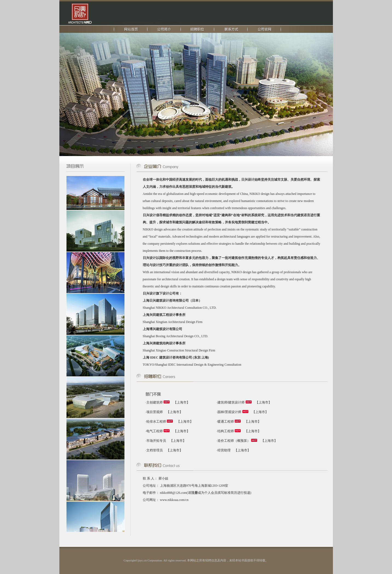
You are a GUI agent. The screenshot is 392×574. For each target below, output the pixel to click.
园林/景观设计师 (229, 412)
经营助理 (224, 450)
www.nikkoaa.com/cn (174, 500)
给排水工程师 (156, 422)
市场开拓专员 (156, 441)
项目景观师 (155, 412)
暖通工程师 (226, 422)
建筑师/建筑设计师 (231, 402)
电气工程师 (155, 431)
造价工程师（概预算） (234, 441)
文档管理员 (155, 450)
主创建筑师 (155, 402)
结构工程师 (226, 431)
